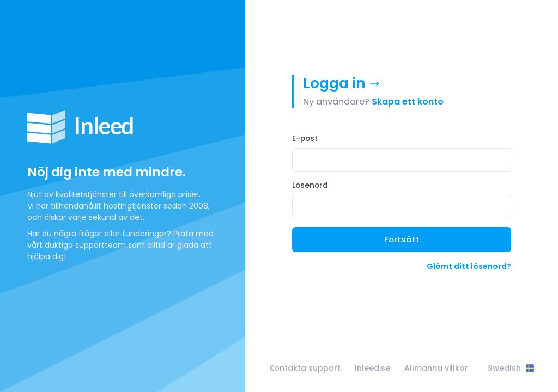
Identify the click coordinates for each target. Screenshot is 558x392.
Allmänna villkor (436, 368)
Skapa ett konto (408, 102)
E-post (305, 139)
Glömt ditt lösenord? (469, 266)
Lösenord (310, 185)
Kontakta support (305, 368)
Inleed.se (372, 368)
